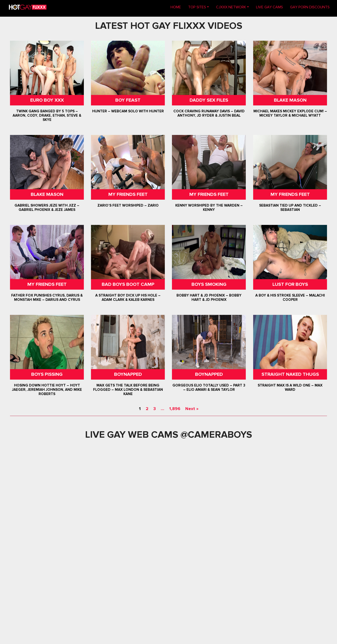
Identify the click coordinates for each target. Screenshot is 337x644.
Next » (192, 409)
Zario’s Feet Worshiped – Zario (128, 205)
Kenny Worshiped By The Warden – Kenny (209, 208)
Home (178, 7)
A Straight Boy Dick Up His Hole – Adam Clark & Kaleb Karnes (128, 297)
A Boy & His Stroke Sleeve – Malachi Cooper (290, 297)
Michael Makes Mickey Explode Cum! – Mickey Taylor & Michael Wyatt (290, 113)
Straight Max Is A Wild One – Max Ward (290, 387)
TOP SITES (197, 7)
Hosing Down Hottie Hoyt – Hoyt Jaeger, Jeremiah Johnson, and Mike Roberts (47, 390)
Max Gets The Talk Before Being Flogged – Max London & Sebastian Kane (128, 390)
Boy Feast (128, 100)
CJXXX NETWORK (231, 7)
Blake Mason (290, 100)
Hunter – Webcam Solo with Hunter (128, 111)
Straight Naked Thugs (290, 374)
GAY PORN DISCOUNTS (310, 7)
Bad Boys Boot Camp (128, 284)
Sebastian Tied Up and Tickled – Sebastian (290, 208)
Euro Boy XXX (47, 100)
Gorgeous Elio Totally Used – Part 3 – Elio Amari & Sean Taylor (209, 387)
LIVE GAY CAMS (269, 7)
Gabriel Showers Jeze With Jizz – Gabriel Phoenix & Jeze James (47, 208)
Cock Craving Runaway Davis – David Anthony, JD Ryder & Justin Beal (209, 113)
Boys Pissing (47, 374)
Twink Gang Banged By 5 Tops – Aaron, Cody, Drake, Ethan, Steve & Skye (47, 115)
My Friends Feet (128, 194)
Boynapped (128, 374)
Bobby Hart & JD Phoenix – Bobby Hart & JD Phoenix (209, 297)
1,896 (175, 409)
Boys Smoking (209, 284)
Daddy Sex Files (209, 100)
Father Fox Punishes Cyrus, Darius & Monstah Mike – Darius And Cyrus (47, 297)
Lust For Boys (290, 284)
